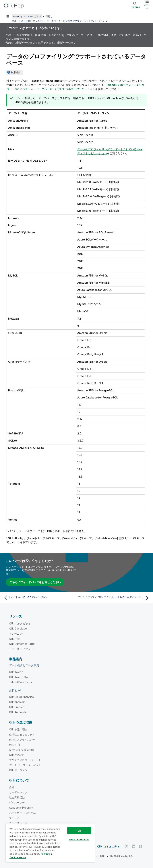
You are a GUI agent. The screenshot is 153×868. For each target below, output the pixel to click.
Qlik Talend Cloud (20, 677)
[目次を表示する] (7, 16)
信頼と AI (14, 745)
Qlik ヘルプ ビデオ (20, 623)
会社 (12, 787)
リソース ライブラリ (21, 649)
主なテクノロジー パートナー (26, 760)
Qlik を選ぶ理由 (18, 729)
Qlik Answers (17, 702)
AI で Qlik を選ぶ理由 (21, 750)
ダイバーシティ (18, 802)
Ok (79, 831)
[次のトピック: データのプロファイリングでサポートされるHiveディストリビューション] (114, 598)
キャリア (14, 818)
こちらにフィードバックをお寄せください (35, 582)
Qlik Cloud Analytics (21, 697)
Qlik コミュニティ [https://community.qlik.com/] (108, 846)
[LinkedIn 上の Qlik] (133, 846)
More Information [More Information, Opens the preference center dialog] (79, 839)
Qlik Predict (16, 707)
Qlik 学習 (14, 639)
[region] (50, 843)
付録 (48, 16)
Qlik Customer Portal (22, 644)
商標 (102, 856)
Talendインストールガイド (27, 16)
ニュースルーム (18, 823)
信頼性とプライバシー (22, 740)
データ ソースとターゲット (25, 765)
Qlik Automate (18, 712)
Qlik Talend (16, 672)
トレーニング (17, 634)
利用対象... (17, 72)
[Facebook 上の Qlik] (140, 846)
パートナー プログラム (22, 813)
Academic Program (21, 808)
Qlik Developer (18, 629)
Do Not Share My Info (122, 856)
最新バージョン (67, 43)
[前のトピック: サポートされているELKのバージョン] (39, 598)
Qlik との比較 (17, 755)
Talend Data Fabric (21, 682)
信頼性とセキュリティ (22, 734)
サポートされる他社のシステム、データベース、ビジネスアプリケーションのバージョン (58, 21)
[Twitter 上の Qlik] (127, 846)
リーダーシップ (18, 792)
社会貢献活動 (17, 797)
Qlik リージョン (18, 770)
